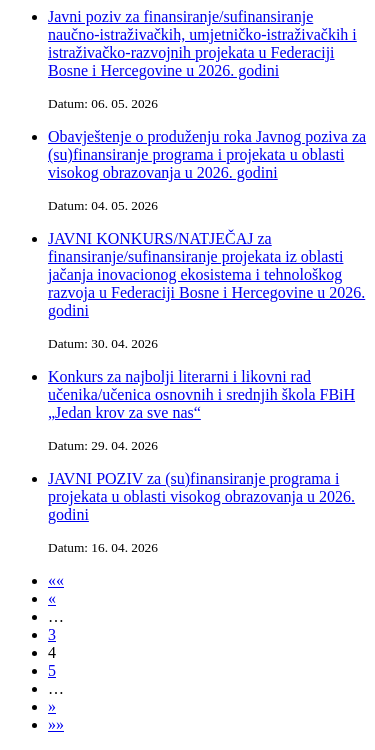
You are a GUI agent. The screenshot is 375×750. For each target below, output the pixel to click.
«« (56, 580)
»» (56, 724)
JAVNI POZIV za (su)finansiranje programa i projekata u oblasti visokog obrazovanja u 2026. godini (201, 496)
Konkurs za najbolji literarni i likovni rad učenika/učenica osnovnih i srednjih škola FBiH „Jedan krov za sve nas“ (201, 394)
